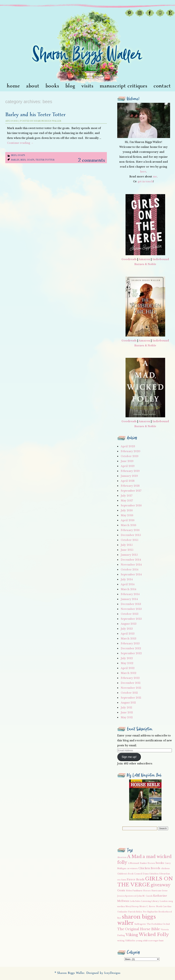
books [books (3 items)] (160, 863)
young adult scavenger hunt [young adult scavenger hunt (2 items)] (150, 941)
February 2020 (131, 451)
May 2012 (127, 663)
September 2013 (131, 619)
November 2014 (131, 565)
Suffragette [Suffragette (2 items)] (140, 924)
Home (13, 86)
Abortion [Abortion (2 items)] (122, 857)
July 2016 (127, 510)
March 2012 (129, 673)
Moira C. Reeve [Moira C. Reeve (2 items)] (147, 907)
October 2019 (130, 456)
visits (87, 86)
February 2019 (130, 471)
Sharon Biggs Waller (47, 121)
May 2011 (127, 717)
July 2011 (126, 708)
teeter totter (45, 160)
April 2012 (128, 668)
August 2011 (128, 703)
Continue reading (20, 143)
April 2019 (128, 466)
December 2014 (131, 560)
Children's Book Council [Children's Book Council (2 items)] (130, 874)
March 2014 (129, 589)
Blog (70, 86)
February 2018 (130, 486)
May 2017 (127, 501)
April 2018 (128, 481)
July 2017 (127, 496)
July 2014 (127, 579)
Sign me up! (129, 757)
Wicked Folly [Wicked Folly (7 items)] (154, 935)
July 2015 (127, 545)
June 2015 (127, 550)
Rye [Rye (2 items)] (119, 918)
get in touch (145, 181)
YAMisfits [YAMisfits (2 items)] (130, 941)
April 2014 (128, 584)
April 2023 (128, 446)
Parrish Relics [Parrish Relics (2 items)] (135, 912)
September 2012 (131, 653)
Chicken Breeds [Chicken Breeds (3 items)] (149, 868)
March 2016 (129, 525)
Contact (162, 86)
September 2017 (131, 491)
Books (52, 86)
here (143, 172)
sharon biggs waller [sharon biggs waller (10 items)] (137, 920)
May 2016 (127, 515)
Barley (15, 160)
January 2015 (129, 555)
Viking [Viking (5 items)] (132, 935)
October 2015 (129, 540)
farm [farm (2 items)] (124, 880)
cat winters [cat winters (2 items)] (132, 869)
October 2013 (130, 614)
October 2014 (130, 570)
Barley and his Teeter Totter (35, 115)
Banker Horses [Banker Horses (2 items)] (148, 863)
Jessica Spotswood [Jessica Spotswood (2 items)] (127, 896)
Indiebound (161, 259)
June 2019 (127, 461)
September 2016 (131, 505)
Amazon (145, 259)
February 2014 (130, 594)
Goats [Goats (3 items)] (121, 890)
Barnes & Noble (145, 264)
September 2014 (131, 574)
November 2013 (131, 609)
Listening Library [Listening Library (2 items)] (150, 901)
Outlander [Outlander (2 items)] (122, 912)
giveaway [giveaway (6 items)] (161, 885)
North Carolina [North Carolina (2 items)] (164, 907)
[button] (145, 800)
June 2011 (127, 712)
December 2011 (131, 683)
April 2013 (128, 634)
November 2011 (131, 688)
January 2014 (129, 599)
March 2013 (129, 639)
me (155, 177)
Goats (21, 155)
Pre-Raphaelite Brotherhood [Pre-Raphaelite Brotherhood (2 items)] (157, 912)
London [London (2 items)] (164, 901)
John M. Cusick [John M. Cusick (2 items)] (145, 896)
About (33, 86)
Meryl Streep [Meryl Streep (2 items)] (132, 907)
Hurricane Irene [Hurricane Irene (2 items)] (160, 891)
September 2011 (131, 698)
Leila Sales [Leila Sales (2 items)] (135, 901)
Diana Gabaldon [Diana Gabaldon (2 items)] (151, 874)
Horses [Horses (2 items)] (147, 891)
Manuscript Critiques (124, 86)
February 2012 (130, 678)
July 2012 (127, 658)
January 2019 (129, 476)
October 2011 (129, 693)
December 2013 (131, 604)
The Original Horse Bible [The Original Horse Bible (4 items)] (139, 929)
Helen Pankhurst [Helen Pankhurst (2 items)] (134, 891)
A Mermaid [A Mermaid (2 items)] (134, 863)
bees (23, 160)
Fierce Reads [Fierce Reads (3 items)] (136, 880)
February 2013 (130, 643)
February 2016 (130, 530)
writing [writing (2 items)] (121, 941)
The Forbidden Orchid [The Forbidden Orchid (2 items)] (158, 924)
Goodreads (129, 259)
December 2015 (131, 535)
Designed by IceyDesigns (103, 973)
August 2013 (129, 624)
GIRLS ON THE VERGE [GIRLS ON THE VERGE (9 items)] (145, 882)
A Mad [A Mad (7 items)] (135, 857)
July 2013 (127, 629)
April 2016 (128, 520)
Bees (14, 155)
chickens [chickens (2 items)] (165, 869)
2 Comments (92, 160)
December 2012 (131, 648)
